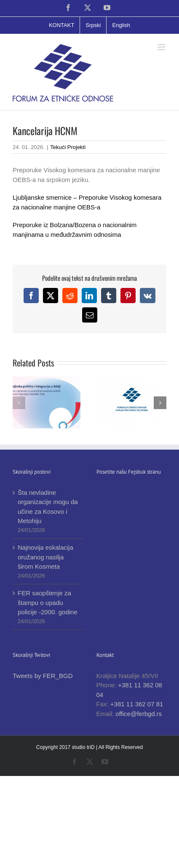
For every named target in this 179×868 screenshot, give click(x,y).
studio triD (84, 747)
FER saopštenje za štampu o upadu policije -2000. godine (48, 602)
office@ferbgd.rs (139, 714)
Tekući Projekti (68, 147)
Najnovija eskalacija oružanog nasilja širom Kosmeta (45, 557)
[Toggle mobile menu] (162, 47)
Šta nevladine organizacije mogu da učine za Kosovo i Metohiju (48, 507)
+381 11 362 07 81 (137, 704)
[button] (19, 403)
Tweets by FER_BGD (43, 676)
